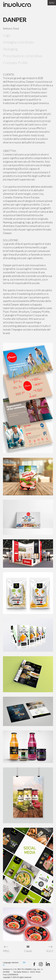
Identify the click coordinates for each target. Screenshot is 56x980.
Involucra (20, 5)
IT (4, 965)
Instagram (41, 964)
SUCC (50, 951)
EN (24, 963)
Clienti (28, 951)
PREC (6, 951)
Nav (52, 3)
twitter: (34, 964)
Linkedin (47, 964)
